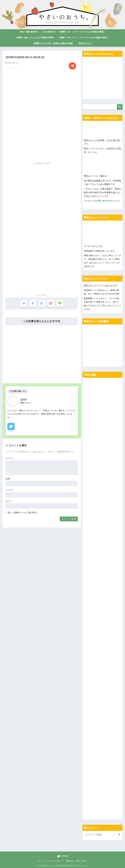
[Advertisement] (42, 99)
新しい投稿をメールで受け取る (22, 513)
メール (9, 490)
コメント (10, 458)
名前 (8, 479)
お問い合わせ (102, 201)
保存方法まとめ (85, 43)
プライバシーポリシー (55, 861)
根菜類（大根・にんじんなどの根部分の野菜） (36, 38)
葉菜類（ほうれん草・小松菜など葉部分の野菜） (54, 43)
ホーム (41, 861)
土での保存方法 (49, 32)
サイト (9, 501)
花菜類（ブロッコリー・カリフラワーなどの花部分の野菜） (84, 38)
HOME (63, 856)
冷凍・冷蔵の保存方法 (29, 32)
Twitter (11, 431)
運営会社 (70, 861)
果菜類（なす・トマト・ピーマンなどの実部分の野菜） (82, 32)
